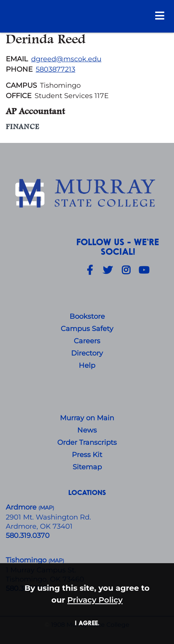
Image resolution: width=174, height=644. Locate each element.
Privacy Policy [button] (95, 600)
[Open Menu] (160, 16)
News (87, 430)
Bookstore (87, 316)
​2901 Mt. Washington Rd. (48, 517)
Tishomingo (27, 560)
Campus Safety (87, 329)
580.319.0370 (28, 536)
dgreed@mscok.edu (66, 59)
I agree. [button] (87, 623)
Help (87, 365)
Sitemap (87, 467)
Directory (87, 353)
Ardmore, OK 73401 (39, 526)
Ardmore (22, 507)
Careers (87, 341)
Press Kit (87, 455)
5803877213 (56, 69)
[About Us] (87, 194)
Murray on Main (87, 418)
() (56, 561)
